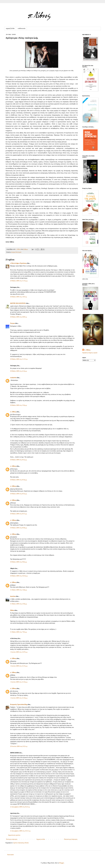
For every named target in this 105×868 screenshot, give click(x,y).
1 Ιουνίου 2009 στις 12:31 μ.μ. (19, 666)
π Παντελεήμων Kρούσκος (18, 263)
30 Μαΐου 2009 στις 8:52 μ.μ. (19, 460)
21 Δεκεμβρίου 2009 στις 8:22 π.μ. (20, 807)
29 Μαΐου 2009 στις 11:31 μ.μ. (19, 281)
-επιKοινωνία (21, 28)
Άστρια (12, 323)
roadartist (13, 378)
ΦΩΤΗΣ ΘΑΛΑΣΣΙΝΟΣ (18, 303)
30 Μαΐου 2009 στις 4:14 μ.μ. (19, 371)
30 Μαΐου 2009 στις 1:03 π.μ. (19, 297)
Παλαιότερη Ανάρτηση (71, 839)
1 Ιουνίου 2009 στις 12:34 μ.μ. (19, 698)
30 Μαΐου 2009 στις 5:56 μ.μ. (19, 405)
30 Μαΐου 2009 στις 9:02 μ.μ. (19, 562)
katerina (13, 596)
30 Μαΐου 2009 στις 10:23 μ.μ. (19, 576)
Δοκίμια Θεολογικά (16, 252)
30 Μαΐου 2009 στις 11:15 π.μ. (19, 359)
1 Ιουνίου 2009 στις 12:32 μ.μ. (19, 682)
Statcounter (10, 855)
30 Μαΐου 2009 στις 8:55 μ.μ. (19, 494)
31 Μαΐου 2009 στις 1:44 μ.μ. (19, 590)
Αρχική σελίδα (41, 839)
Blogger (62, 863)
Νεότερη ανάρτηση (12, 839)
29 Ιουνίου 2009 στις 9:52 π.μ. (19, 746)
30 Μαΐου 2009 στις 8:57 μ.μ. (19, 514)
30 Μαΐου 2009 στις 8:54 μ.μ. (19, 480)
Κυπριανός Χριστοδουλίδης (19, 704)
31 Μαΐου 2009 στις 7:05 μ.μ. (19, 632)
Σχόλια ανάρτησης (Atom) (21, 843)
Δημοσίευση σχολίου (14, 835)
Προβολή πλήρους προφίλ (90, 353)
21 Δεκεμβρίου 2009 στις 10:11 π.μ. (20, 831)
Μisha (12, 610)
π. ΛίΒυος (13, 412)
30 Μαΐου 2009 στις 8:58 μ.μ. (19, 528)
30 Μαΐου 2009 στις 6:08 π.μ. (19, 317)
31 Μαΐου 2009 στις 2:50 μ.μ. (19, 604)
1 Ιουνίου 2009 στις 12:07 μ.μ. (19, 652)
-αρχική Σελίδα (10, 28)
